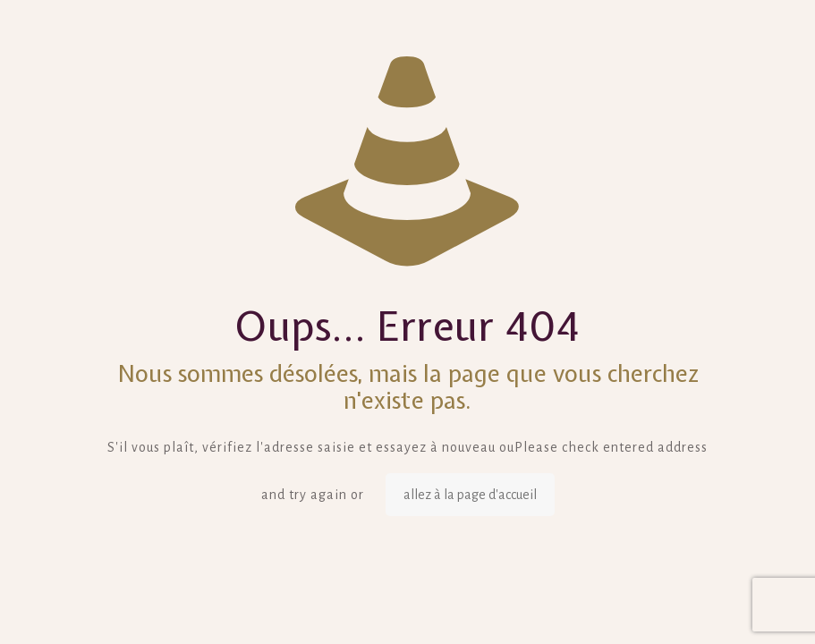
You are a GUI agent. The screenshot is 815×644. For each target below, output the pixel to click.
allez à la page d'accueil (470, 495)
